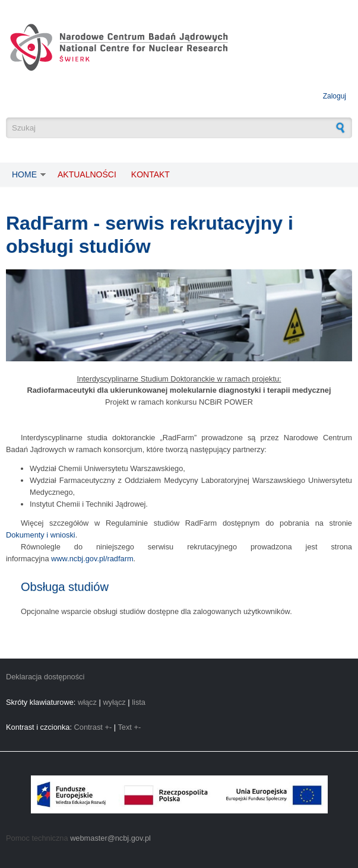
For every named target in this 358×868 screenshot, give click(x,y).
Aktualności (87, 174)
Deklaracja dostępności (45, 677)
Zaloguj (335, 96)
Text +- (129, 727)
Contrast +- (93, 727)
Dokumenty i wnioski (41, 535)
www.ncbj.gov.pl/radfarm (92, 559)
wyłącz (114, 702)
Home (24, 174)
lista (139, 702)
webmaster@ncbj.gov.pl (110, 838)
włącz (87, 702)
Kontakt (151, 174)
